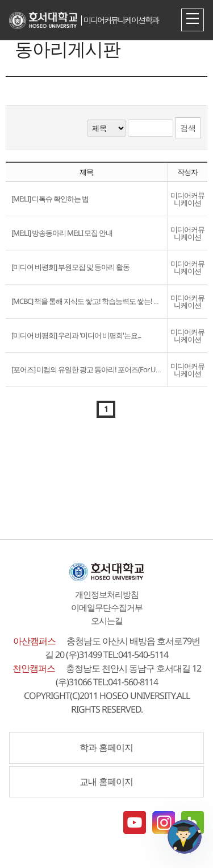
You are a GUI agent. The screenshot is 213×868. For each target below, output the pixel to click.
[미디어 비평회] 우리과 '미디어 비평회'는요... (76, 335)
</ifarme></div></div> (185, 837)
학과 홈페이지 (106, 747)
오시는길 (107, 620)
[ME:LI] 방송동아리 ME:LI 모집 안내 (62, 233)
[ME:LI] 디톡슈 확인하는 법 (50, 199)
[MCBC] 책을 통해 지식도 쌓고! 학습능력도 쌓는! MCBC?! (94, 301)
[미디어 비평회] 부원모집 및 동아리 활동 (70, 267)
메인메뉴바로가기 (0, 0)
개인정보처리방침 (107, 594)
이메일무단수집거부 (107, 607)
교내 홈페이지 (106, 781)
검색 (188, 128)
